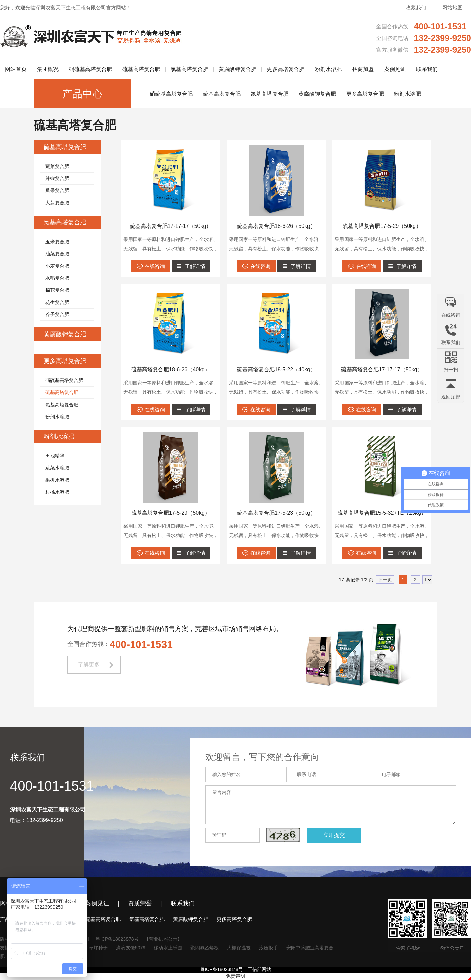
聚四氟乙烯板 (205, 948)
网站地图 (452, 8)
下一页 (385, 580)
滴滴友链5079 (131, 948)
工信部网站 (259, 969)
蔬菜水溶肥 (57, 468)
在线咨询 (155, 266)
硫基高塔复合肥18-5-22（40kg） (276, 369)
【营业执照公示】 (163, 939)
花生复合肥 (57, 302)
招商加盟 (363, 69)
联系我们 (427, 69)
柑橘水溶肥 (57, 492)
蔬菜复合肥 (57, 166)
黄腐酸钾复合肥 (238, 69)
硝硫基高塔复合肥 (90, 69)
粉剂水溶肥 (328, 69)
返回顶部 (451, 397)
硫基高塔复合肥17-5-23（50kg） (276, 513)
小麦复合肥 (57, 266)
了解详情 (195, 266)
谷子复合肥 (57, 314)
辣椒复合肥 (57, 178)
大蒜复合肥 (57, 203)
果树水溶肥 (57, 480)
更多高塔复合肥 (286, 69)
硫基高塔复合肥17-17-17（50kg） (171, 226)
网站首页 (16, 69)
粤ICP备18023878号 (117, 939)
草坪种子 (98, 948)
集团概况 (48, 69)
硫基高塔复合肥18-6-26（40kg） (171, 369)
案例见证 (395, 69)
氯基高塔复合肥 (189, 69)
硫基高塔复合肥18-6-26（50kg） (276, 226)
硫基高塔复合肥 (141, 69)
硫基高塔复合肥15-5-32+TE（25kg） (382, 513)
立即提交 (341, 835)
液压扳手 (268, 948)
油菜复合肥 (57, 254)
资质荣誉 (140, 903)
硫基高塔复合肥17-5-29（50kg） (382, 226)
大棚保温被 (239, 948)
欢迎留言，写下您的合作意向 (269, 757)
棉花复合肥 (57, 290)
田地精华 (55, 456)
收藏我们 (416, 8)
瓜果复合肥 (57, 190)
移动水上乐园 (168, 948)
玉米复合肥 (57, 242)
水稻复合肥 (57, 278)
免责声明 (235, 976)
